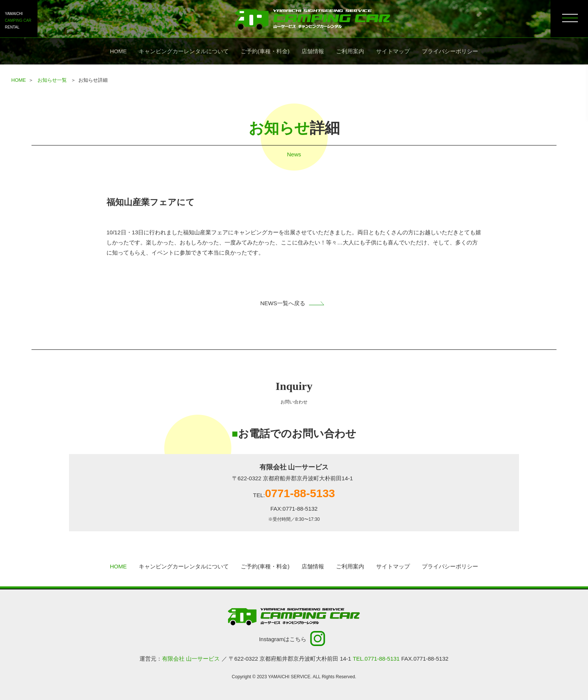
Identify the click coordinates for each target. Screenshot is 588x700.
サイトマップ (393, 51)
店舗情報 (313, 51)
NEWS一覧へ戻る (294, 303)
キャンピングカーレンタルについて (184, 51)
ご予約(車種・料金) (265, 51)
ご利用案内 (350, 51)
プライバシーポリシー (450, 51)
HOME (118, 51)
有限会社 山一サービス (191, 659)
